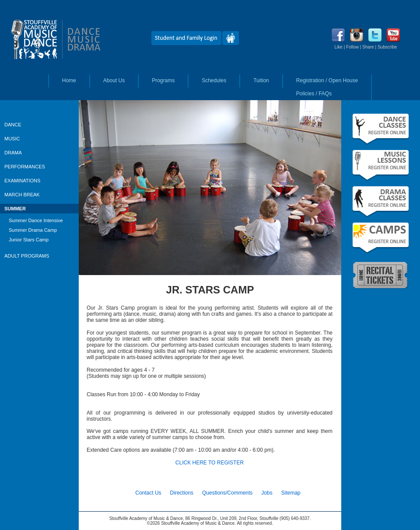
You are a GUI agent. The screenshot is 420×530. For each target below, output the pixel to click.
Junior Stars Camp (29, 240)
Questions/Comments (227, 493)
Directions (182, 493)
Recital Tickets (381, 275)
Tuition (261, 80)
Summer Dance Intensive (36, 220)
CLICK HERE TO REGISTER (210, 463)
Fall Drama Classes (381, 202)
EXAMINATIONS (22, 181)
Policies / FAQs (314, 94)
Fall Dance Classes (381, 129)
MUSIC (12, 139)
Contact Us (148, 493)
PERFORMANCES (25, 167)
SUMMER (15, 209)
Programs (163, 80)
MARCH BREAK (22, 195)
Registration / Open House (327, 80)
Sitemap (291, 493)
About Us (114, 80)
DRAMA (13, 153)
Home (69, 80)
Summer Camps (381, 238)
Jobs (267, 493)
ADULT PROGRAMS (27, 256)
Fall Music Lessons (381, 166)
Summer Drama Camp (33, 230)
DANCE (13, 125)
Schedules (214, 80)
